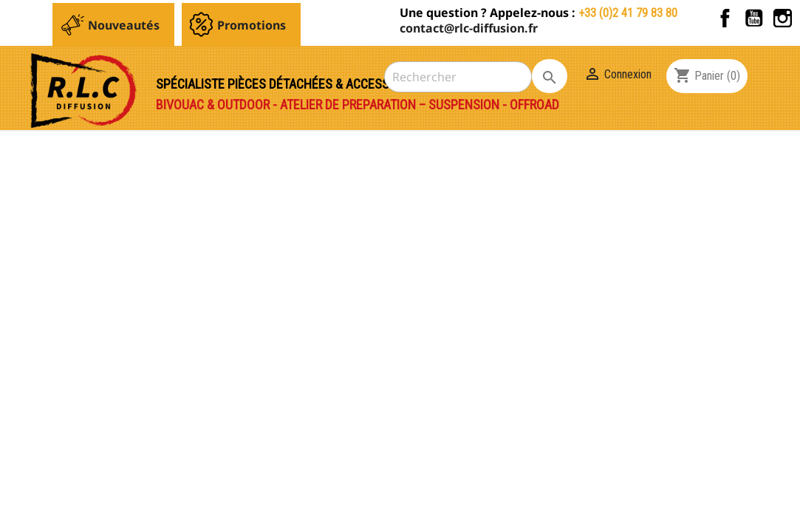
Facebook (725, 18)
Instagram (783, 18)
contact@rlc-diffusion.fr (469, 28)
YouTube (754, 18)
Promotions (252, 25)
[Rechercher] (458, 77)
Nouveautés (124, 25)
